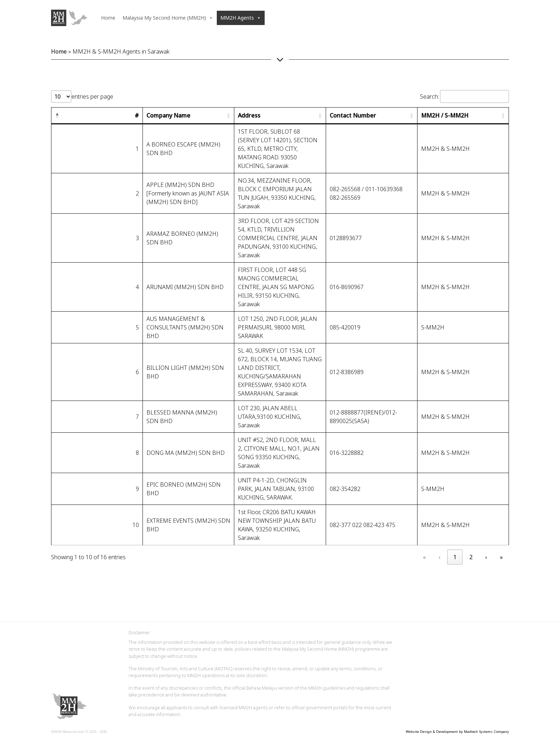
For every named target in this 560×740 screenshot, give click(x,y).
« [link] (424, 557)
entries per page (92, 96)
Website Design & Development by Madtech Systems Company (457, 732)
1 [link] (455, 557)
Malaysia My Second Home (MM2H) (168, 18)
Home (108, 18)
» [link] (501, 557)
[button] (57, 115)
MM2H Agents (241, 18)
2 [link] (471, 557)
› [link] (486, 557)
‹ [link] (439, 557)
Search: (429, 96)
